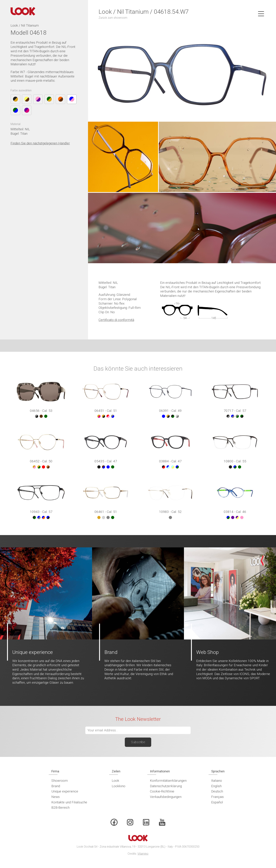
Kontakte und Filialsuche (69, 802)
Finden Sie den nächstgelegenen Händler (40, 143)
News (56, 797)
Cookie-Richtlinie (162, 791)
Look (115, 781)
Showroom (60, 781)
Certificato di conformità (116, 320)
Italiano (217, 781)
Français (217, 797)
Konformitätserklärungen (168, 781)
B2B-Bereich (60, 808)
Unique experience (65, 791)
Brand (56, 786)
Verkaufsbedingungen (166, 797)
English (216, 786)
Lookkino (119, 786)
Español (217, 802)
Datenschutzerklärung (166, 786)
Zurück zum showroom (113, 18)
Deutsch (217, 791)
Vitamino (143, 854)
